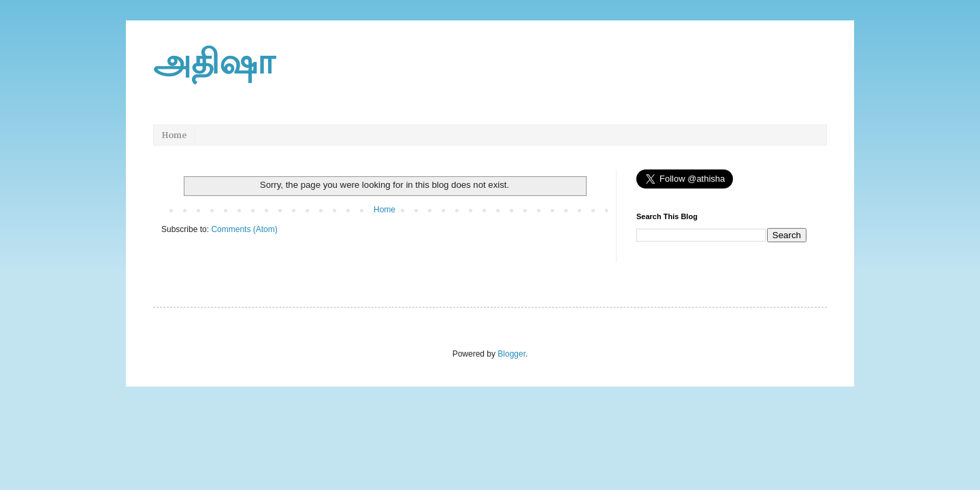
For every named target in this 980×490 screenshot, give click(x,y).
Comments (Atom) (244, 229)
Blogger (511, 354)
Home (174, 135)
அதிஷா (214, 62)
